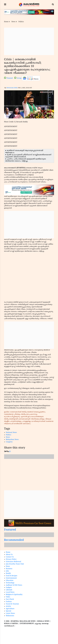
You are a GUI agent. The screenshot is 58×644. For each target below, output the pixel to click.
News (13, 22)
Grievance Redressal (13, 562)
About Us (9, 555)
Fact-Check (10, 599)
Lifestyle (9, 590)
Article (8, 606)
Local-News (10, 592)
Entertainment (11, 578)
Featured (10, 530)
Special (9, 611)
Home (6, 22)
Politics (21, 22)
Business (9, 569)
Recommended (14, 540)
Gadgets (9, 588)
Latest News (10, 613)
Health (8, 573)
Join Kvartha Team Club (15, 564)
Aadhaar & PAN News (14, 585)
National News (11, 433)
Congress (9, 442)
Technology (10, 583)
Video (8, 597)
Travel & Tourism (12, 604)
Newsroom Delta (12, 88)
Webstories (10, 616)
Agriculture (10, 609)
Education (10, 581)
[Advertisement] (29, 41)
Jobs (7, 571)
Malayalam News (12, 440)
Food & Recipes (12, 576)
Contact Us (10, 557)
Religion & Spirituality (14, 595)
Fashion (9, 602)
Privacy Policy (11, 559)
